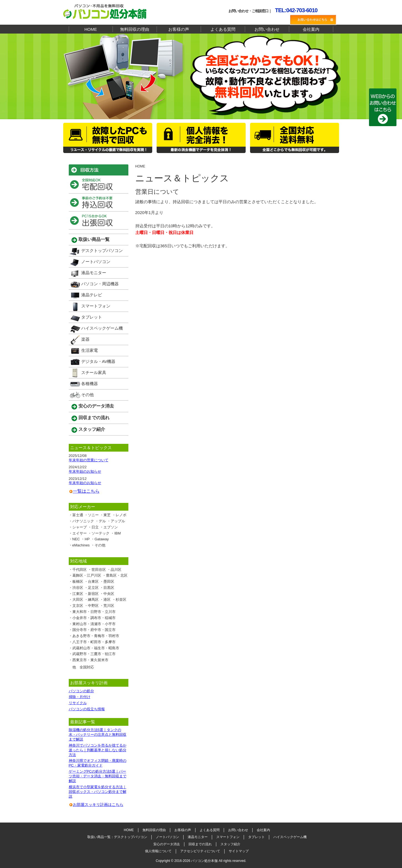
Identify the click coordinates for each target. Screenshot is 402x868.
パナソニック (83, 521)
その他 (87, 395)
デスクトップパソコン (102, 250)
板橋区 (78, 581)
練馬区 (93, 600)
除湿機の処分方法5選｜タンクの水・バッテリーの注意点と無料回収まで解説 (98, 735)
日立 (95, 527)
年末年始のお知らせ (85, 471)
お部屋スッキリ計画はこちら (98, 805)
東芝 (107, 515)
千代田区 (80, 570)
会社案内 (311, 29)
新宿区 (93, 594)
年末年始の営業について (89, 460)
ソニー (93, 515)
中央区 (109, 594)
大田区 (78, 600)
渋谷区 (78, 588)
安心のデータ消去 (96, 406)
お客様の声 (179, 29)
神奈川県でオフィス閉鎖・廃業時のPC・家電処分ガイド (98, 763)
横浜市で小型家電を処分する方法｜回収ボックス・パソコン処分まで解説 (98, 792)
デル (102, 521)
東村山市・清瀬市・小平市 (94, 624)
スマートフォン (96, 306)
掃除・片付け (80, 697)
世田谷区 (99, 570)
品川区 (116, 570)
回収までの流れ (94, 418)
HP (87, 539)
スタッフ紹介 (92, 429)
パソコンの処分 (81, 691)
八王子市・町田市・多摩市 (94, 642)
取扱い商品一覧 (94, 239)
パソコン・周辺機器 (100, 284)
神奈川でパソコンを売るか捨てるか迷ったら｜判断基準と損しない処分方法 (98, 750)
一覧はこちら (86, 491)
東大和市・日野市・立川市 (94, 612)
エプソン (111, 527)
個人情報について (158, 851)
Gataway (102, 539)
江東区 (78, 594)
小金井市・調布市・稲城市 (94, 618)
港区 (107, 600)
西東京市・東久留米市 (90, 660)
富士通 (78, 515)
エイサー (80, 533)
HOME (91, 29)
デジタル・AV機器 (98, 361)
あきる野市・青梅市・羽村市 (96, 636)
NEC (76, 539)
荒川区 (109, 606)
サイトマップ (239, 851)
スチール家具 (94, 372)
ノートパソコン (96, 262)
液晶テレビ (92, 295)
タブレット (92, 317)
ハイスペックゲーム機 (102, 328)
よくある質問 (223, 29)
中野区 (93, 606)
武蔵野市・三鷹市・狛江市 (94, 654)
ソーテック (100, 533)
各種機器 (90, 384)
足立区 (93, 588)
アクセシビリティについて (200, 851)
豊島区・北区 (117, 575)
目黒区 (109, 588)
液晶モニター (94, 273)
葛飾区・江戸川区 (87, 575)
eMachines (81, 545)
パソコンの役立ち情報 (87, 709)
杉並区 (121, 600)
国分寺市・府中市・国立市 (94, 630)
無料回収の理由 (135, 29)
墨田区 (109, 581)
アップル (118, 521)
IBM (117, 533)
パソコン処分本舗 (204, 861)
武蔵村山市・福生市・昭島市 (96, 648)
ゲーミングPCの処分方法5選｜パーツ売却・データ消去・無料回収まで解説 (98, 776)
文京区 (78, 606)
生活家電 (90, 350)
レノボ (121, 515)
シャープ (80, 527)
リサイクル (78, 703)
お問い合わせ (267, 29)
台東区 (93, 581)
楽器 (85, 339)
